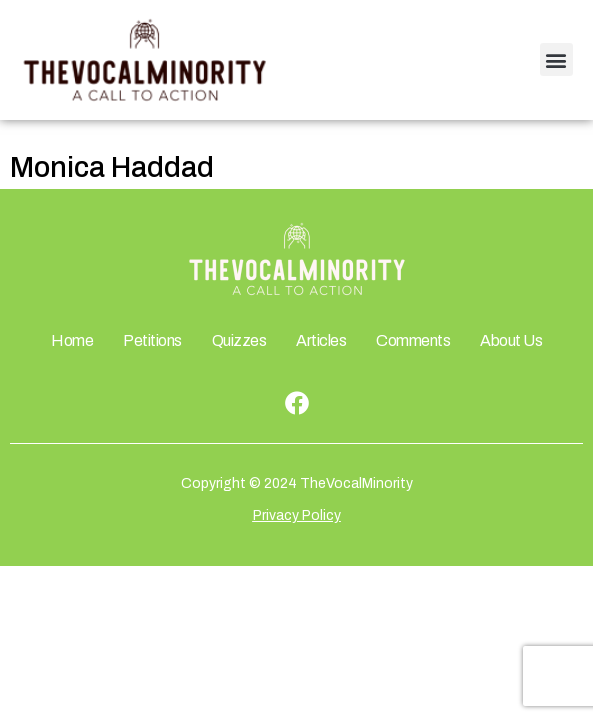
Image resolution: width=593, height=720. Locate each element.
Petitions (152, 340)
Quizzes (239, 340)
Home (72, 340)
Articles (321, 340)
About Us (511, 340)
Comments (413, 340)
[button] (556, 59)
